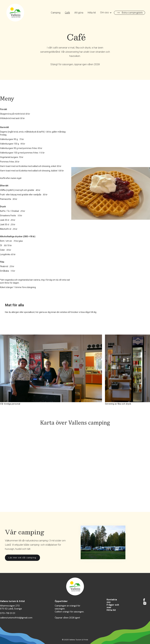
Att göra (79, 13)
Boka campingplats (132, 13)
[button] (106, 13)
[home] (15, 13)
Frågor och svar (113, 606)
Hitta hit (92, 13)
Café (67, 13)
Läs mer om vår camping (23, 558)
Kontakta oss (112, 601)
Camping (56, 13)
